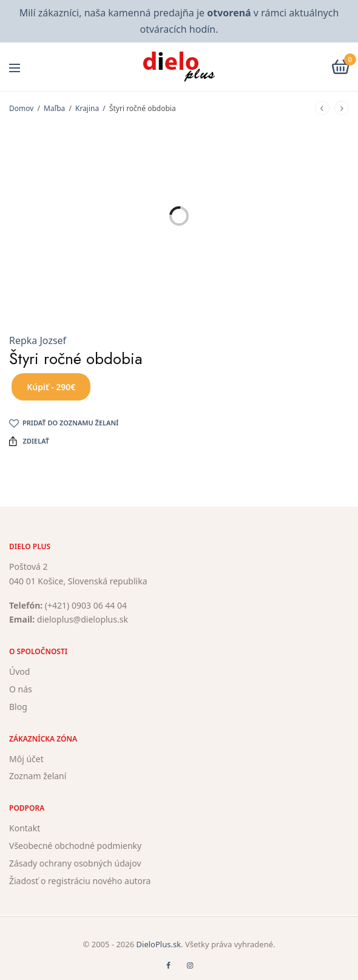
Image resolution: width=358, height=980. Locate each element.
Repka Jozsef (38, 340)
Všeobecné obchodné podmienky (75, 846)
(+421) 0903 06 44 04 (86, 605)
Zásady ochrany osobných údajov (75, 863)
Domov (21, 108)
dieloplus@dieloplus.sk (83, 620)
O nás (21, 689)
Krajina (87, 108)
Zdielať (29, 441)
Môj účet (26, 759)
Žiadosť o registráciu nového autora (80, 881)
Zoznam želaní (38, 776)
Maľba (54, 108)
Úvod (19, 671)
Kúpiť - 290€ (51, 387)
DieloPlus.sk (159, 944)
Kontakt (25, 828)
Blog (18, 707)
